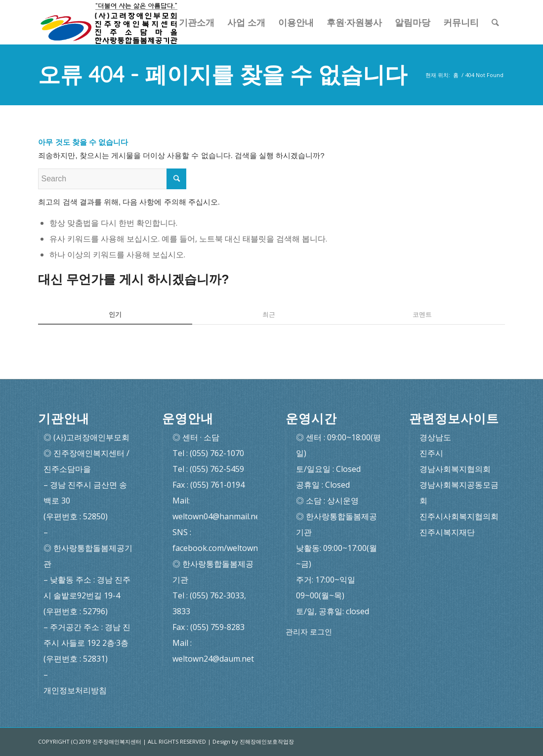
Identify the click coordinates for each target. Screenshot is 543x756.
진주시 (431, 453)
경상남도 (435, 437)
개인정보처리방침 (75, 690)
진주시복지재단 (447, 532)
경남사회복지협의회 (455, 469)
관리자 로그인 (309, 632)
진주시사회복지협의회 (459, 516)
